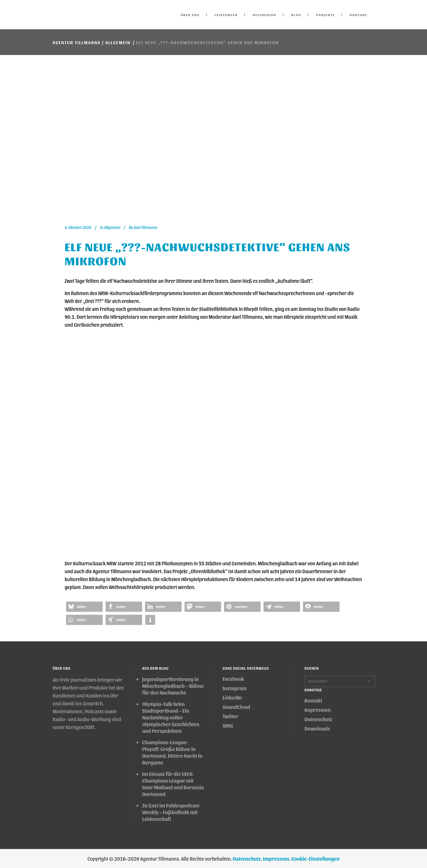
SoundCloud (236, 707)
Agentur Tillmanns (77, 42)
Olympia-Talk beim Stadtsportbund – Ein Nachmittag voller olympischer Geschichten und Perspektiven (171, 717)
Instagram (235, 688)
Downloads (317, 728)
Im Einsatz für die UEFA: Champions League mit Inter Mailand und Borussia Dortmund (173, 784)
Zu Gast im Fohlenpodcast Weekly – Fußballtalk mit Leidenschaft (171, 812)
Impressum (317, 710)
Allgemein (118, 42)
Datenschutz (318, 719)
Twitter (230, 716)
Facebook (233, 679)
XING (228, 725)
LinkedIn (232, 697)
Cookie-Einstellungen (315, 858)
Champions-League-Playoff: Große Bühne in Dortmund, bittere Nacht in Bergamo (172, 752)
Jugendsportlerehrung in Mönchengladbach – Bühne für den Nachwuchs (173, 686)
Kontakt (313, 700)
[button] (84, 607)
